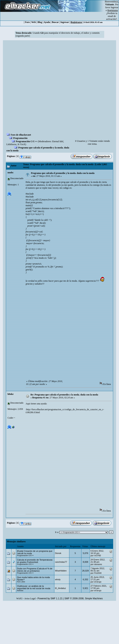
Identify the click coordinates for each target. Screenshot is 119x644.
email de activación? (112, 18)
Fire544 (98, 573)
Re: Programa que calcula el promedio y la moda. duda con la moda (64, 395)
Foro (27, 22)
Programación (20, 138)
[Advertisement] (43, 88)
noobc (11, 173)
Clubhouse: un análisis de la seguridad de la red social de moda (34, 587)
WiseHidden (61, 571)
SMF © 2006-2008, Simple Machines (84, 598)
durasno (98, 564)
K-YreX (22, 144)
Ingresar (115, 7)
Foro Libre (21, 582)
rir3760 (98, 556)
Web (34, 22)
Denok (58, 553)
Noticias (20, 591)
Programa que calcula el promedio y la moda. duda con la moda (63, 173)
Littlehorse (11, 144)
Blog (40, 22)
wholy (58, 579)
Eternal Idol (58, 141)
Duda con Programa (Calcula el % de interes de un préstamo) (35, 570)
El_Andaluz (61, 588)
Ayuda (47, 22)
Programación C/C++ (26, 141)
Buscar (55, 22)
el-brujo (98, 582)
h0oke (11, 394)
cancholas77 (61, 562)
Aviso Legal (30, 598)
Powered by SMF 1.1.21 (50, 598)
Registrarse (76, 22)
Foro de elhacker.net (21, 135)
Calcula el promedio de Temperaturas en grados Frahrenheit (35, 561)
